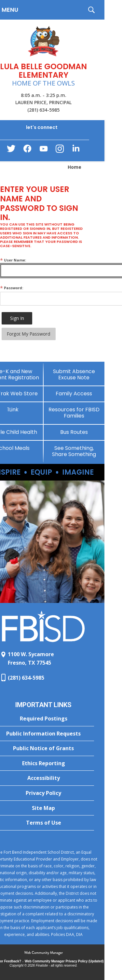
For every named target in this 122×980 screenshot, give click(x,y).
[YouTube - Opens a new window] (44, 150)
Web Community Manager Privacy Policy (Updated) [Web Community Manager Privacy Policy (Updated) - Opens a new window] (64, 961)
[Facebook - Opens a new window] (27, 150)
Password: (12, 288)
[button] (91, 10)
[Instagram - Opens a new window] (60, 151)
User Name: (13, 260)
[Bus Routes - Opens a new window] (74, 432)
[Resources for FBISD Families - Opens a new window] (74, 413)
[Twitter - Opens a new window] (11, 150)
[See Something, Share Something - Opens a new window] (74, 451)
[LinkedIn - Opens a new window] (76, 150)
